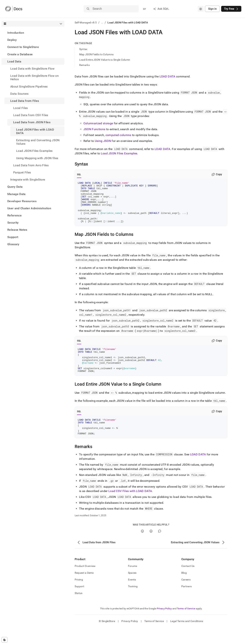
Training (133, 603)
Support (13, 237)
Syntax (83, 49)
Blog (184, 589)
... (102, 23)
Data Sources (19, 94)
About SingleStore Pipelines (29, 87)
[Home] (14, 9)
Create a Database (20, 54)
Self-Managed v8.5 (86, 23)
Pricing (79, 596)
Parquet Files (22, 172)
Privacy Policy (164, 625)
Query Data (15, 187)
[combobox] (201, 9)
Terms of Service (186, 625)
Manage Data (17, 194)
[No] (151, 548)
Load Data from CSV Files (31, 115)
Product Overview (85, 582)
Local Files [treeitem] (21, 108)
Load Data (14, 61)
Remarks (84, 65)
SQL (79, 175)
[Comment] (160, 548)
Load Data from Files (25, 101)
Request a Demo (84, 589)
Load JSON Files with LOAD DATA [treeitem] (35, 131)
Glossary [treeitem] (13, 244)
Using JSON (103, 141)
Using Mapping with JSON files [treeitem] (37, 158)
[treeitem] (33, 33)
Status (79, 610)
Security (13, 223)
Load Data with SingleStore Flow (32, 69)
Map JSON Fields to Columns (96, 54)
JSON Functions (94, 129)
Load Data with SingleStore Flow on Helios (34, 77)
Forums (133, 582)
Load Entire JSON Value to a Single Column (105, 60)
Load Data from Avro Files (31, 165)
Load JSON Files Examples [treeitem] (34, 151)
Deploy (12, 40)
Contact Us (188, 582)
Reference (14, 215)
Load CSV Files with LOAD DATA (130, 507)
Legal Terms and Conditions (187, 638)
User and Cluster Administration (29, 208)
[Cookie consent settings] (4, 640)
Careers (186, 596)
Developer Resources (22, 201)
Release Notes (17, 230)
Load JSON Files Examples (119, 153)
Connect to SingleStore (23, 47)
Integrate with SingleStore (28, 180)
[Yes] (142, 548)
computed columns (118, 135)
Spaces (132, 589)
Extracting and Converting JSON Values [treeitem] (38, 142)
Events (132, 596)
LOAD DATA (167, 76)
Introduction (16, 33)
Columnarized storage (98, 123)
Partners (187, 603)
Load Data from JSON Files (32, 122)
